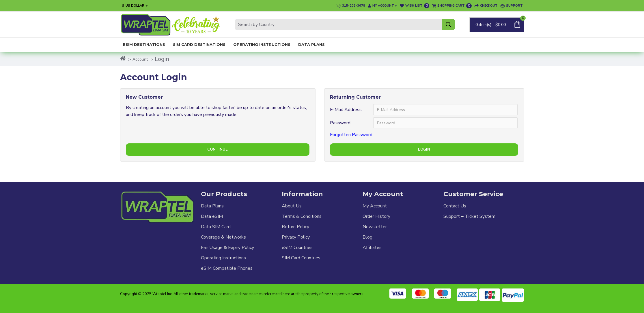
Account (140, 59)
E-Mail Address (346, 110)
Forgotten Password (351, 135)
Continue (218, 149)
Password (340, 123)
